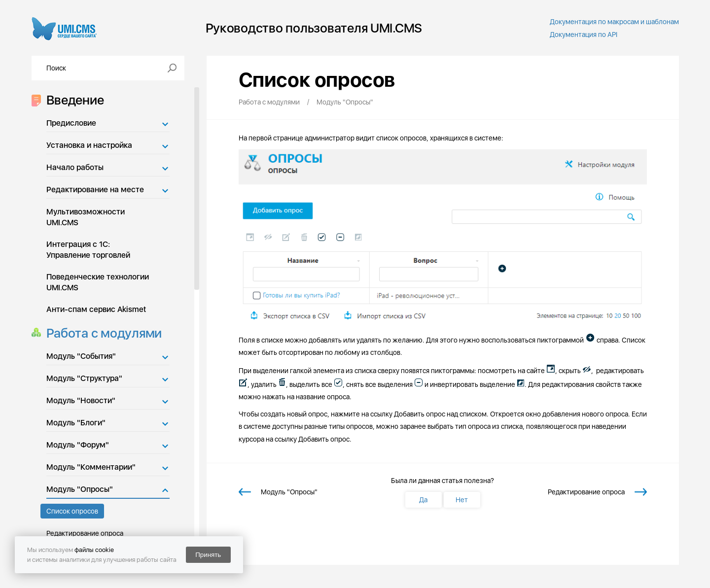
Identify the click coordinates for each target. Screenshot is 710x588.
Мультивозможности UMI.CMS (86, 217)
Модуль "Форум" (78, 445)
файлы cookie (94, 550)
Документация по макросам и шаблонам (614, 22)
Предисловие (71, 123)
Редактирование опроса (85, 533)
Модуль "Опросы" (80, 489)
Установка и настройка (89, 145)
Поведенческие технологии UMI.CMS (98, 282)
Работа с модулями (101, 333)
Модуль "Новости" (81, 400)
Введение (72, 100)
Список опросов (72, 511)
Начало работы (75, 167)
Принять (208, 555)
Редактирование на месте (95, 190)
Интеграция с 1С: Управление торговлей (88, 250)
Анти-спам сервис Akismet (96, 309)
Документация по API (584, 35)
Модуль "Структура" (84, 378)
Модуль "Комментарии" (91, 467)
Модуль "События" (81, 356)
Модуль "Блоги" (76, 423)
